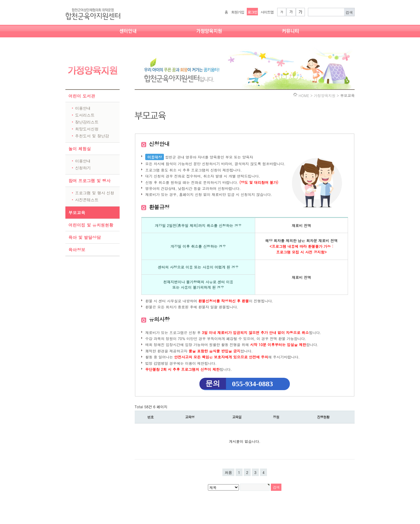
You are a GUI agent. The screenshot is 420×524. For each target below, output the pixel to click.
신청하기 (83, 168)
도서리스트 (85, 115)
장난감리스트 (87, 122)
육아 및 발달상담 (85, 237)
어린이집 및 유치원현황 (91, 225)
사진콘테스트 (87, 200)
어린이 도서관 (82, 96)
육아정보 (77, 250)
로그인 (252, 12)
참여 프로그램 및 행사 (89, 181)
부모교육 (77, 213)
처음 (228, 472)
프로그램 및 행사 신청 (95, 193)
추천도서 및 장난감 (92, 136)
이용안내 (83, 108)
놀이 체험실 (80, 149)
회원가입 (238, 12)
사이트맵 (267, 12)
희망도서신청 (87, 129)
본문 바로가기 (0, 0)
